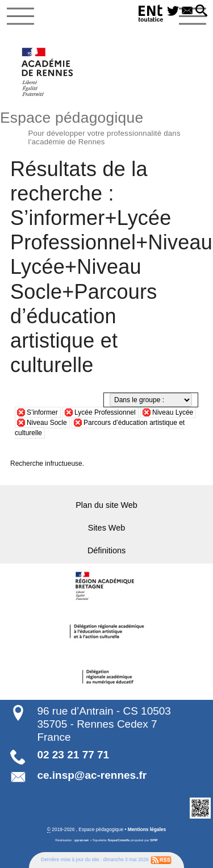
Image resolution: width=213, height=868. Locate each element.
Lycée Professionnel (105, 412)
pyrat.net (82, 840)
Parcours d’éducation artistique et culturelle (100, 428)
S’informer (42, 412)
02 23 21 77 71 (73, 755)
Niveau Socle (47, 423)
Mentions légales (147, 829)
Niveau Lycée (173, 412)
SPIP (154, 840)
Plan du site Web (106, 505)
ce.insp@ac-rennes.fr (92, 775)
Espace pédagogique (106, 127)
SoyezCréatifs (119, 840)
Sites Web (106, 528)
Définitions (106, 550)
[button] (201, 11)
